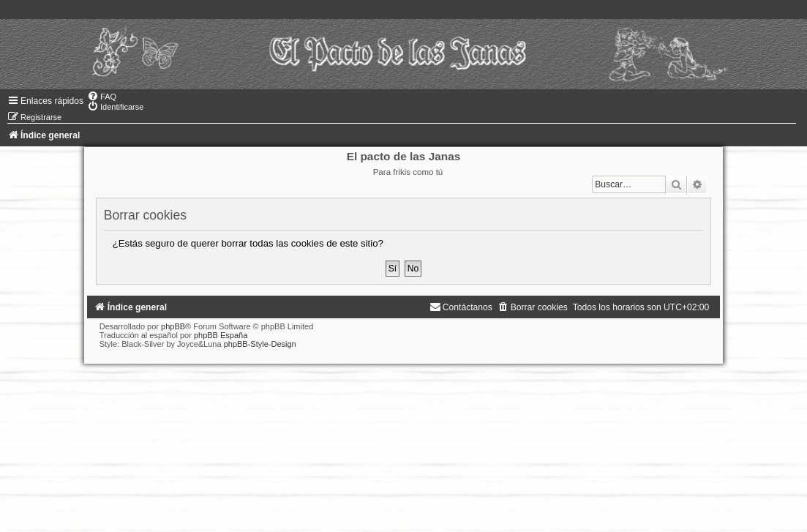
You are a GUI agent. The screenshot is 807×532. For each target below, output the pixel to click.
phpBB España (221, 335)
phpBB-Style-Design (260, 344)
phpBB (173, 326)
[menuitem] (102, 97)
